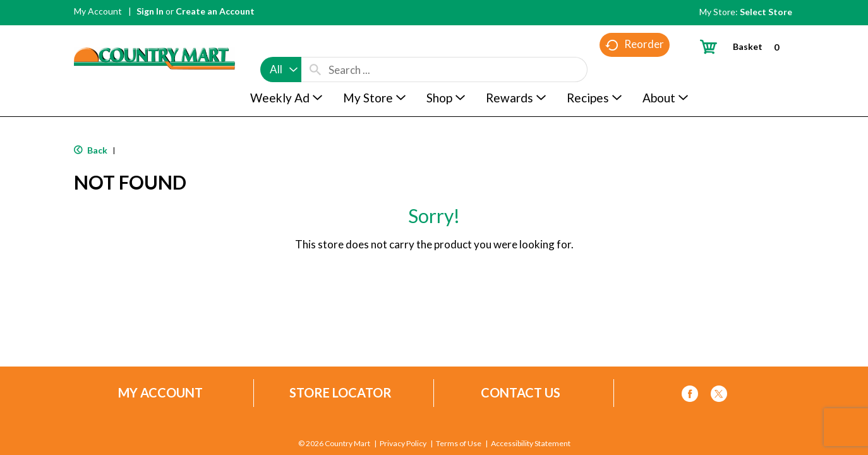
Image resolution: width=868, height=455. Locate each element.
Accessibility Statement (530, 444)
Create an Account (215, 11)
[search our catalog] (315, 45)
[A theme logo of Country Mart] (154, 35)
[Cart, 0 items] (744, 46)
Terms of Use (459, 444)
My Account (98, 11)
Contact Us (521, 393)
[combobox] (281, 45)
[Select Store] (767, 12)
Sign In (150, 11)
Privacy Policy (403, 444)
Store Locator (341, 393)
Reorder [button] (635, 70)
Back (91, 150)
